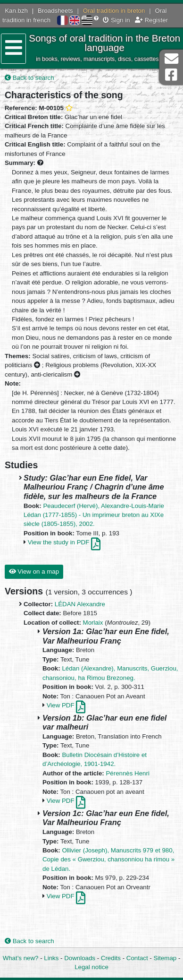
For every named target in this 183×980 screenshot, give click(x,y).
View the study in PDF (64, 542)
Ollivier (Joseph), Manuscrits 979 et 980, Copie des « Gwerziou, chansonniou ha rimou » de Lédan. (108, 860)
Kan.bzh (16, 11)
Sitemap (165, 958)
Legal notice (91, 967)
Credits (111, 958)
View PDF (66, 705)
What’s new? (21, 958)
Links (51, 958)
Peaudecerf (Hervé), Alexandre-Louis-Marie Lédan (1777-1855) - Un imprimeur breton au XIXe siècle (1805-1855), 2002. (94, 515)
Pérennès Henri (127, 773)
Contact (137, 958)
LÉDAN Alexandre (80, 604)
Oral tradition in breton (114, 11)
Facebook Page (171, 75)
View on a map (34, 572)
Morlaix (93, 623)
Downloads (80, 958)
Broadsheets (55, 11)
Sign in (116, 20)
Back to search (29, 78)
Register (151, 20)
